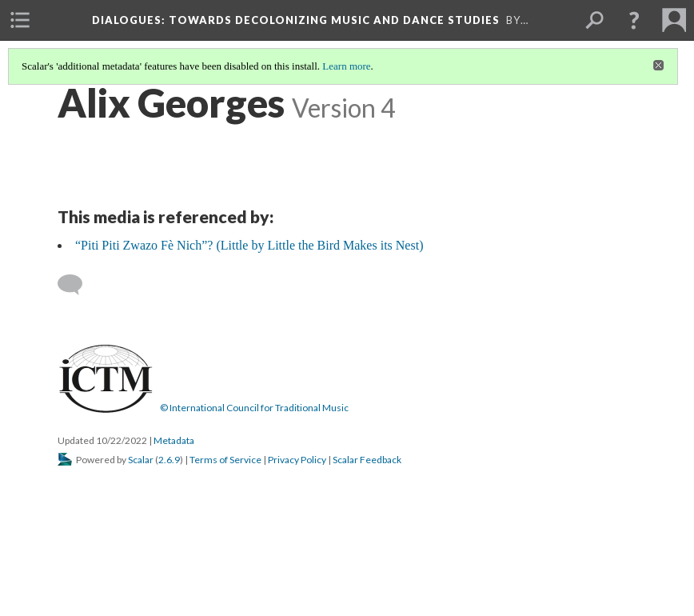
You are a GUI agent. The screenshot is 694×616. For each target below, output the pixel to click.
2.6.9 (169, 460)
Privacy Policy (297, 460)
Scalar (141, 460)
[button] (634, 20)
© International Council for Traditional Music (254, 408)
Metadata (174, 440)
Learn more (346, 66)
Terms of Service (225, 460)
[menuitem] (20, 20)
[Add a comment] (77, 285)
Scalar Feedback (367, 460)
